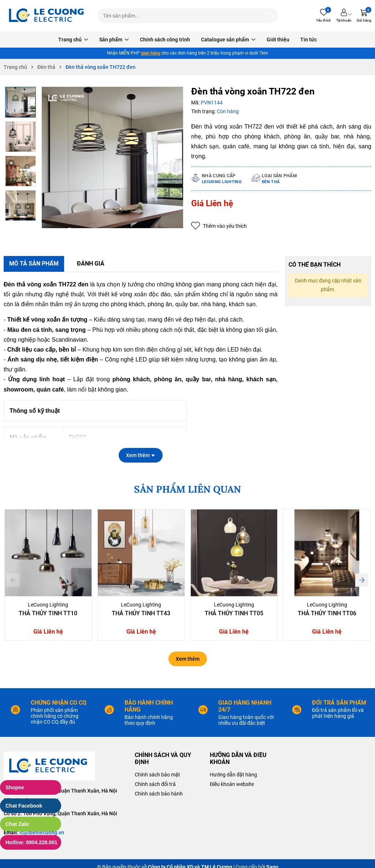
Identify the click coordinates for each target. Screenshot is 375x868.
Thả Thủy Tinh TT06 (327, 613)
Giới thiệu (278, 40)
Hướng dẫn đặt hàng (233, 775)
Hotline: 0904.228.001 (31, 842)
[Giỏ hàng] (364, 16)
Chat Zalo (17, 824)
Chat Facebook (24, 806)
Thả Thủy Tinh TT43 (141, 613)
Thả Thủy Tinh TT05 (234, 613)
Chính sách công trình (165, 40)
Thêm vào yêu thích (219, 226)
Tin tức (309, 40)
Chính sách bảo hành (159, 794)
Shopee (15, 787)
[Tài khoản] (344, 16)
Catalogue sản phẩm (228, 40)
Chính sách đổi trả (155, 784)
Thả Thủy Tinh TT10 (48, 613)
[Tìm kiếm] (270, 16)
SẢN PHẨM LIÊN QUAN (187, 489)
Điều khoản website (232, 784)
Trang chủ (73, 40)
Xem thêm (188, 659)
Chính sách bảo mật (157, 775)
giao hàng (151, 53)
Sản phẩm (114, 40)
